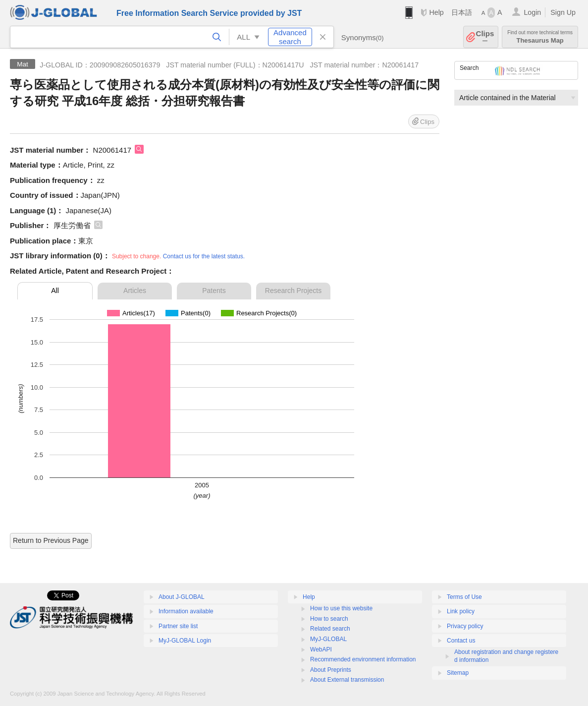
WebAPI (321, 649)
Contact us (461, 641)
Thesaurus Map (540, 37)
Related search (330, 629)
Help (436, 12)
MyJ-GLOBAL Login (185, 641)
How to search (329, 619)
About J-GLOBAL (182, 597)
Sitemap (458, 673)
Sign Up (563, 12)
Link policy (461, 611)
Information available (186, 611)
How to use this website (341, 608)
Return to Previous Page (51, 540)
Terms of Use (464, 597)
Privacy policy (465, 626)
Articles (135, 291)
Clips (485, 37)
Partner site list (178, 626)
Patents (214, 291)
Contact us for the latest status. (204, 256)
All (55, 291)
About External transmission (347, 680)
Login (532, 12)
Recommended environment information (363, 659)
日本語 (462, 12)
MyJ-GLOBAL (328, 639)
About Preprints (331, 670)
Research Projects (293, 291)
